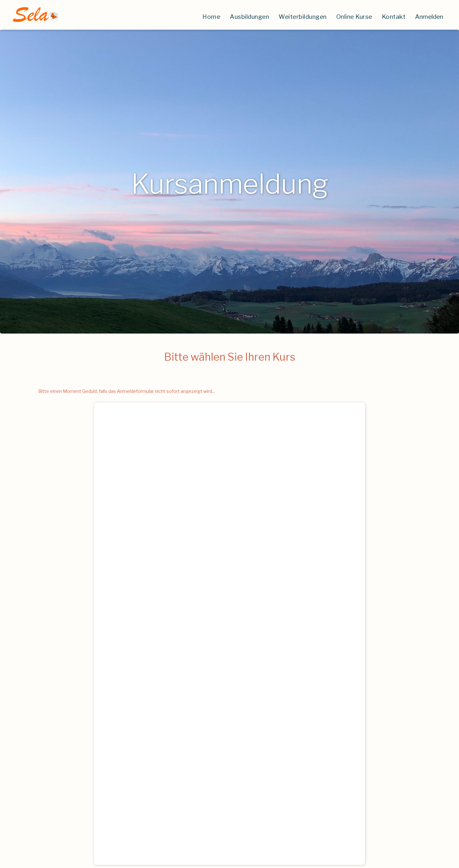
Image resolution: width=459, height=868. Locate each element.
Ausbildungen (249, 17)
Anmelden (429, 17)
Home (211, 17)
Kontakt (394, 17)
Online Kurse (354, 17)
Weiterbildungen (303, 17)
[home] (35, 15)
